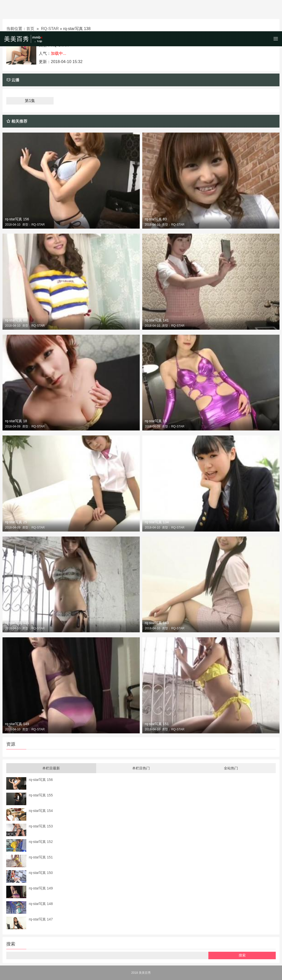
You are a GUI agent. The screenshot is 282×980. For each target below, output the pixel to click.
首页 (30, 29)
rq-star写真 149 (17, 724)
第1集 (30, 101)
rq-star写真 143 (157, 623)
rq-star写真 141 (157, 320)
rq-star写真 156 (17, 219)
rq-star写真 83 (156, 219)
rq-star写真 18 (16, 421)
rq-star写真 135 (17, 623)
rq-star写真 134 (157, 522)
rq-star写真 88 (16, 320)
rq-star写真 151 (157, 724)
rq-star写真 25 (16, 522)
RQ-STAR (50, 29)
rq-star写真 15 (156, 421)
